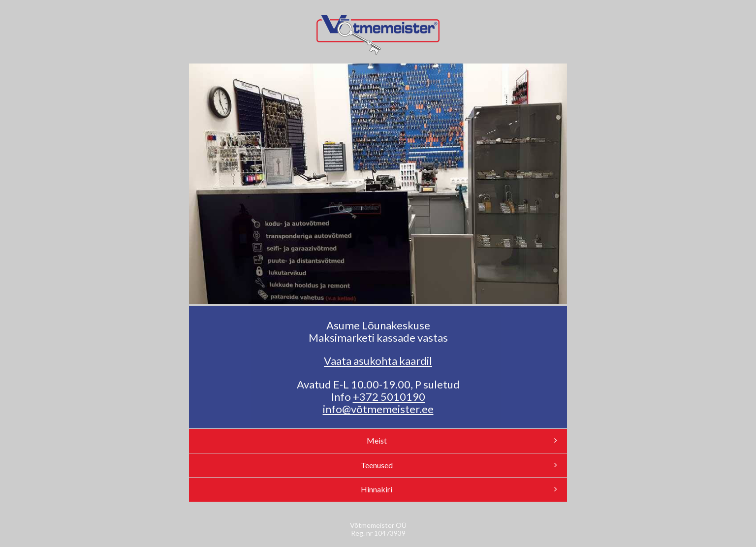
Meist (462, 440)
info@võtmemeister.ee (378, 409)
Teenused (459, 465)
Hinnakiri (459, 489)
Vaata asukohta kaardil (378, 361)
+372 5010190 (389, 397)
